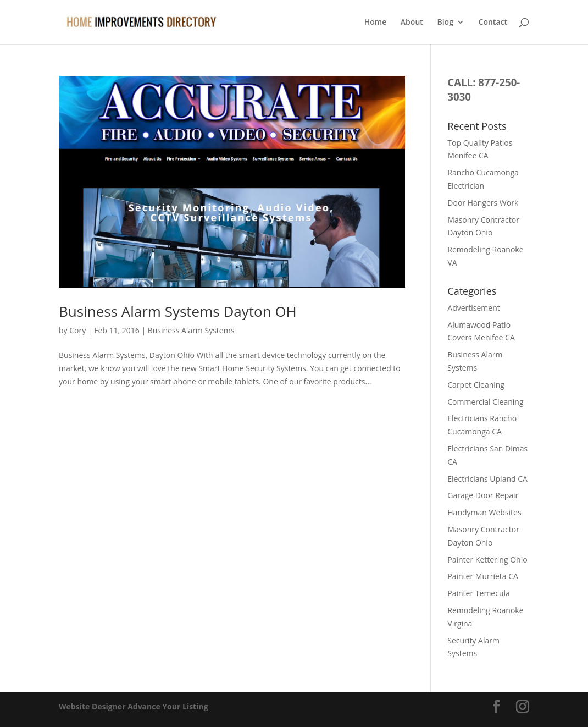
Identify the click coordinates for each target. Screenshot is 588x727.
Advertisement (473, 308)
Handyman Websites (484, 512)
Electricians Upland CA (487, 479)
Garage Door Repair (483, 495)
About (412, 23)
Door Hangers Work (483, 203)
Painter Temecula (479, 593)
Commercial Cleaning (485, 402)
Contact (493, 23)
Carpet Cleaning (476, 385)
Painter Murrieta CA (483, 576)
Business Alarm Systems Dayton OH (178, 311)
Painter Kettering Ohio (487, 560)
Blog (445, 23)
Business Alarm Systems (191, 330)
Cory (77, 330)
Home (376, 23)
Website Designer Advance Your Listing (134, 706)
